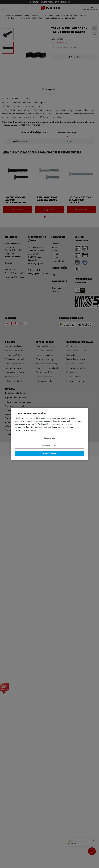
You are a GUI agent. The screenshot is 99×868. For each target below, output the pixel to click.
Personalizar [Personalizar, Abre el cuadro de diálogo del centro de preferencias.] (49, 438)
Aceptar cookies (49, 453)
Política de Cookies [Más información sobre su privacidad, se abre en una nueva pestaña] (28, 430)
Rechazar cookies (50, 446)
